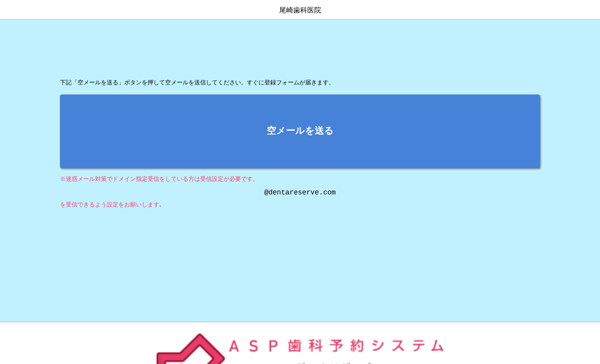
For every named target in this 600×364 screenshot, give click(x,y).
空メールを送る (300, 131)
